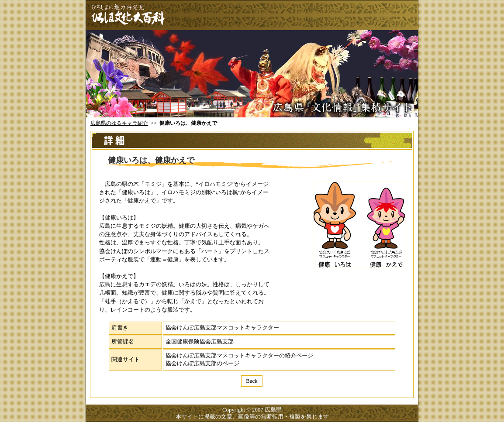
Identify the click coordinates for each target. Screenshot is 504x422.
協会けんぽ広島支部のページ (202, 364)
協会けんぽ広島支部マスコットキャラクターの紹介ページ (239, 356)
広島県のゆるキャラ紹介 (119, 123)
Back (252, 381)
